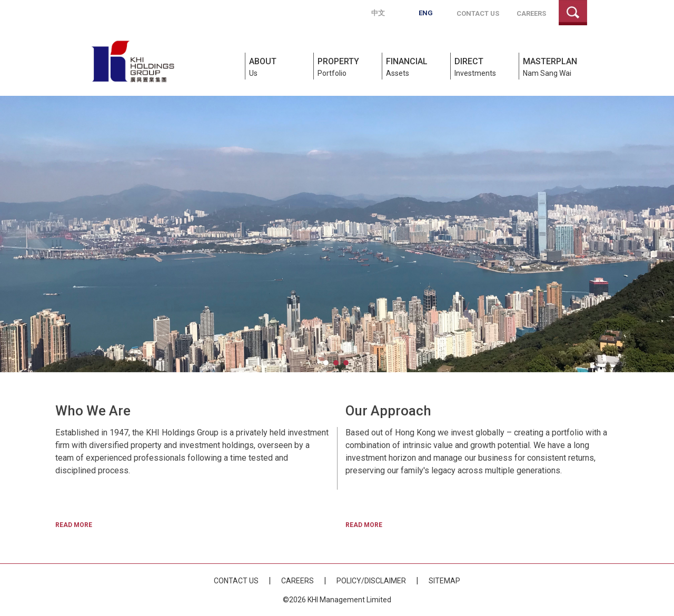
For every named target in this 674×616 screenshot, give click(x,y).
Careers (531, 13)
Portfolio (348, 66)
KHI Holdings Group (133, 61)
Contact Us (478, 13)
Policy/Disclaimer (371, 581)
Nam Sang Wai (555, 66)
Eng (426, 13)
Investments (485, 66)
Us (280, 66)
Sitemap (444, 581)
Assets (417, 66)
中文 (378, 13)
